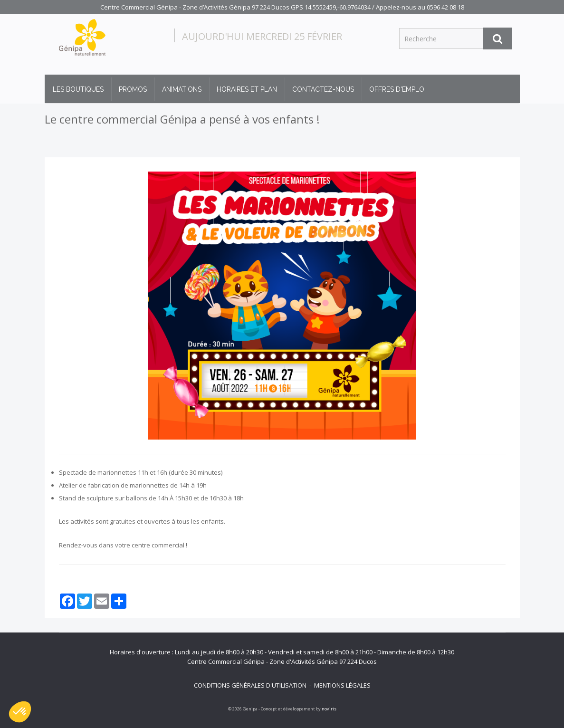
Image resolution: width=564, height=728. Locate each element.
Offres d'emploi (397, 89)
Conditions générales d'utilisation (250, 685)
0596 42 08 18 (445, 7)
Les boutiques (78, 89)
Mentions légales (342, 685)
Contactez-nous (323, 89)
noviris (329, 709)
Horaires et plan (247, 89)
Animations (182, 89)
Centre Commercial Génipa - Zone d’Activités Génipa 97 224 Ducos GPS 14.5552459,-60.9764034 (235, 7)
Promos (133, 89)
